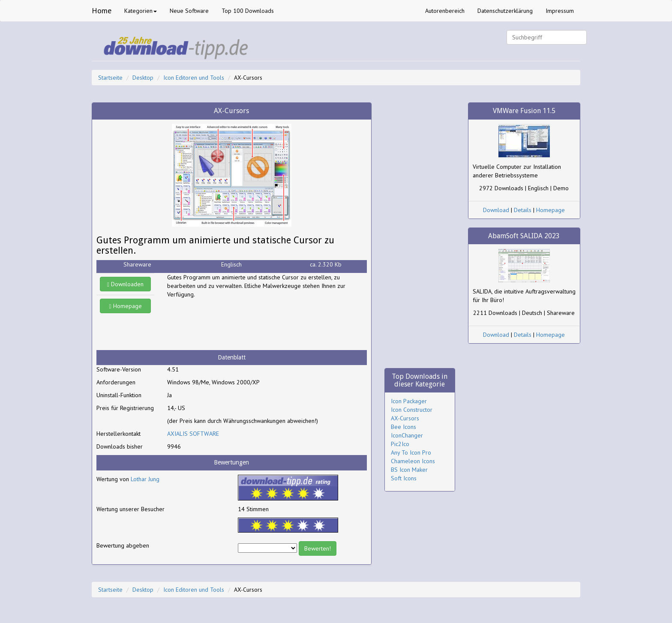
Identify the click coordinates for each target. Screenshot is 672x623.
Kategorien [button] (141, 11)
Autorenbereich (445, 11)
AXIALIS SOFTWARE (193, 434)
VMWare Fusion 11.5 (524, 111)
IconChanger (407, 435)
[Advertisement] (236, 324)
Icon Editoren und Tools (194, 78)
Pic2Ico (400, 444)
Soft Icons (404, 478)
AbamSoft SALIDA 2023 (524, 236)
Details (523, 210)
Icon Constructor (412, 410)
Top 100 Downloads (248, 11)
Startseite (110, 78)
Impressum (560, 11)
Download (496, 210)
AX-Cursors (405, 418)
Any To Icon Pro (411, 452)
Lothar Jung (145, 479)
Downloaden (125, 284)
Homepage (126, 306)
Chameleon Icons (413, 461)
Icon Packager (409, 401)
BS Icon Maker (409, 470)
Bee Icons (403, 427)
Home (102, 10)
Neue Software (189, 11)
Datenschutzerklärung (505, 11)
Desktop (143, 78)
